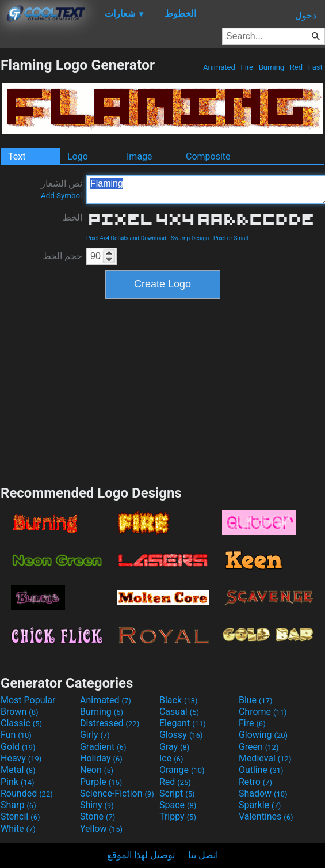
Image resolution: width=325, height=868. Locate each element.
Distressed (110, 723)
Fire (247, 67)
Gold (18, 747)
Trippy (178, 816)
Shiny (97, 805)
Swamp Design (190, 238)
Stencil (20, 816)
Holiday (101, 758)
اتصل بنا (203, 855)
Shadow (263, 793)
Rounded (27, 793)
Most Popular (28, 700)
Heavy (21, 758)
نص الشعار (62, 189)
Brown (19, 712)
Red (297, 67)
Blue (256, 700)
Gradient (103, 747)
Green (259, 747)
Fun (16, 735)
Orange (182, 770)
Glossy (181, 735)
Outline (261, 770)
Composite (208, 156)
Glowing (263, 735)
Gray (174, 747)
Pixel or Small (231, 238)
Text (17, 156)
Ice (171, 758)
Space (178, 805)
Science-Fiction (117, 793)
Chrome (263, 712)
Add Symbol (61, 196)
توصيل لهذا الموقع (141, 855)
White (18, 829)
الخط (72, 217)
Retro (255, 782)
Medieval (265, 758)
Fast (316, 67)
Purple (101, 782)
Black (179, 700)
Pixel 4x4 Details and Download (126, 238)
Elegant (183, 723)
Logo (78, 156)
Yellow (101, 829)
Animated (219, 67)
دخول (306, 15)
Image (139, 156)
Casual (179, 712)
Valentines (266, 816)
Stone (97, 816)
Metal (18, 770)
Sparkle (260, 805)
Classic (21, 723)
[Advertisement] (163, 391)
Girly (95, 735)
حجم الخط (62, 256)
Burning (271, 67)
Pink (18, 782)
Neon (97, 770)
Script (177, 793)
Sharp (18, 805)
